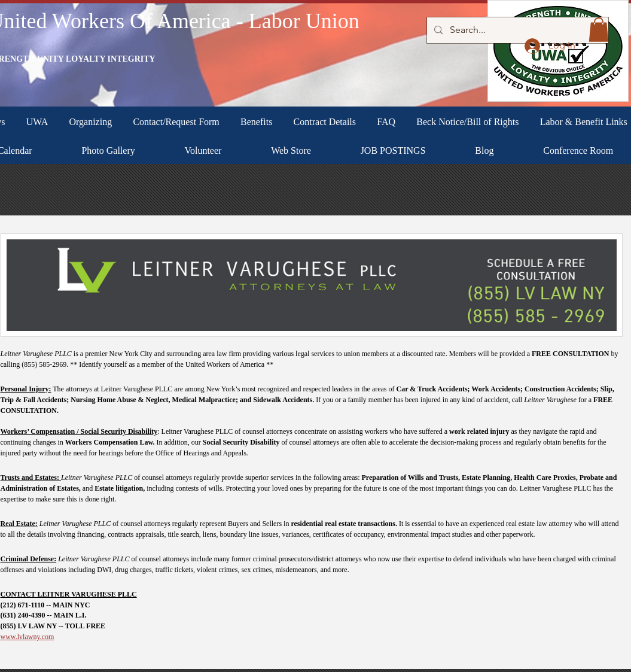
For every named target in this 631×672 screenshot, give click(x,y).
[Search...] (516, 30)
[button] (599, 30)
